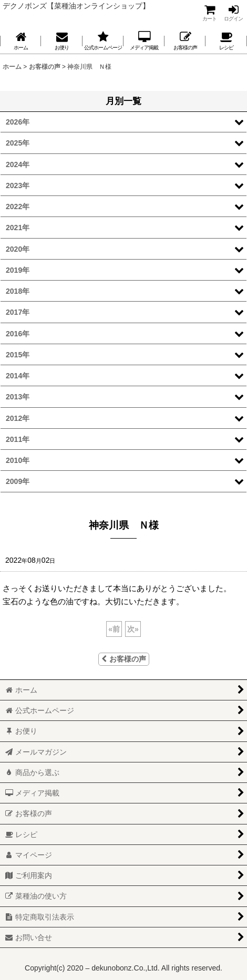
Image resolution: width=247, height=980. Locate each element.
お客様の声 (124, 659)
